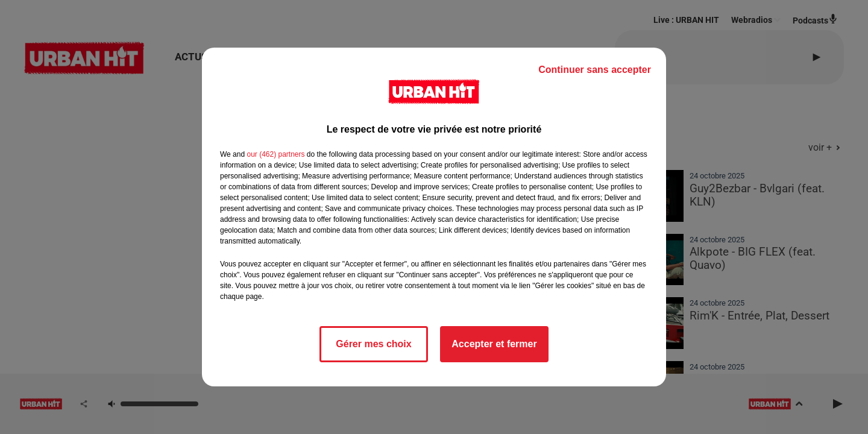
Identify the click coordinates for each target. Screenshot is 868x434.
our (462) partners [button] (275, 154)
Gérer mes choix (373, 344)
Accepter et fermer (494, 344)
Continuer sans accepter (595, 70)
